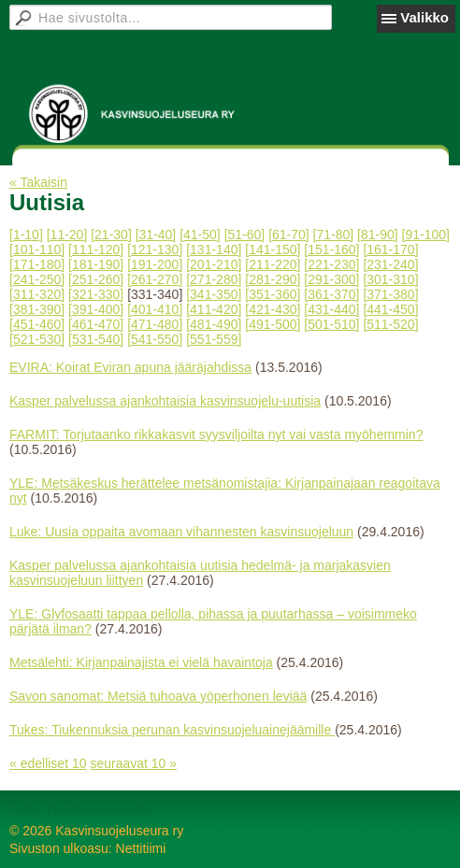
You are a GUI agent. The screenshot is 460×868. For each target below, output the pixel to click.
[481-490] (214, 324)
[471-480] (155, 324)
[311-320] (37, 294)
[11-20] (67, 235)
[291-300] (331, 279)
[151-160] (331, 249)
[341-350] (214, 294)
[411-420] (214, 309)
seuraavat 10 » (133, 763)
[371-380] (390, 294)
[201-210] (214, 264)
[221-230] (331, 264)
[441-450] (390, 309)
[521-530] (37, 339)
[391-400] (96, 309)
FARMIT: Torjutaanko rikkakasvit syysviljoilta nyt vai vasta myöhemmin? (216, 434)
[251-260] (96, 279)
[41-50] (200, 235)
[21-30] (111, 235)
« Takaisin (38, 182)
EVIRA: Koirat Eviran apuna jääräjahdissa (130, 367)
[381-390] (37, 309)
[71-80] (334, 235)
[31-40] (156, 235)
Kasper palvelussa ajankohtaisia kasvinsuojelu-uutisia (165, 401)
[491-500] (273, 324)
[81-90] (378, 235)
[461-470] (96, 324)
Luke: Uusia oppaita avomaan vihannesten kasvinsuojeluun (181, 532)
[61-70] (289, 235)
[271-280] (214, 279)
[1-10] (26, 235)
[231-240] (390, 264)
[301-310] (390, 279)
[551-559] (214, 339)
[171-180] (37, 264)
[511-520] (390, 324)
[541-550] (155, 339)
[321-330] (96, 294)
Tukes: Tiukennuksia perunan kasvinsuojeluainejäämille (172, 730)
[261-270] (155, 279)
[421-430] (273, 309)
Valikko (424, 17)
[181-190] (96, 264)
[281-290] (273, 279)
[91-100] (426, 235)
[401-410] (155, 309)
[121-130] (155, 249)
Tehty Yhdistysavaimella (79, 810)
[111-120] (96, 249)
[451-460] (37, 324)
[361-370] (331, 294)
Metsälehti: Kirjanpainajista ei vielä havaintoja (141, 662)
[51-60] (245, 235)
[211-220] (273, 264)
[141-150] (273, 249)
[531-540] (96, 339)
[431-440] (331, 309)
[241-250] (37, 279)
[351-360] (273, 294)
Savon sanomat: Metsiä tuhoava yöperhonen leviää (158, 696)
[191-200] (155, 264)
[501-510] (331, 324)
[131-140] (214, 249)
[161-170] (390, 249)
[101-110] (37, 249)
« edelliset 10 (48, 763)
